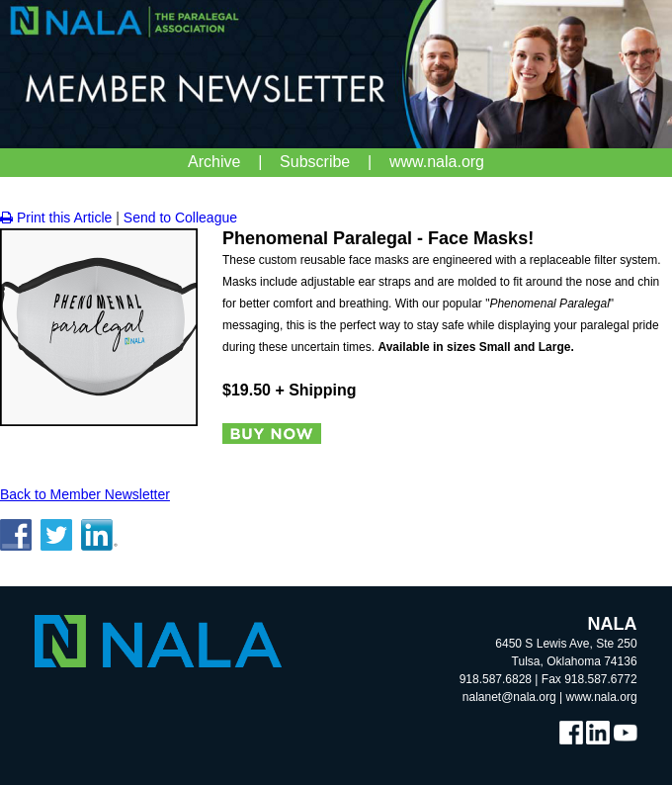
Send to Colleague (180, 218)
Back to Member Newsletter (85, 494)
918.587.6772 (600, 679)
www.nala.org (602, 697)
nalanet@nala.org (509, 697)
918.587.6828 (496, 679)
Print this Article (56, 218)
